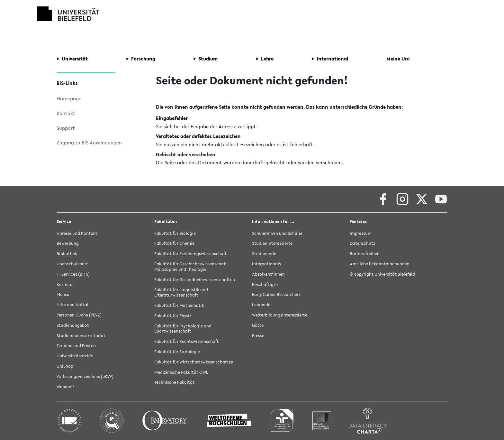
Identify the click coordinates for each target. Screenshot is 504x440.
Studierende (264, 254)
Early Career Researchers (276, 294)
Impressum (361, 233)
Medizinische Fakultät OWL (181, 372)
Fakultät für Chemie (174, 243)
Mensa (63, 294)
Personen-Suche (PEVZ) (79, 315)
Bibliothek (67, 254)
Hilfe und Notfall (73, 305)
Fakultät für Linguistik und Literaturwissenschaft (181, 292)
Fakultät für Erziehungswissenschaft (191, 254)
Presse (258, 336)
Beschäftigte (265, 284)
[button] (72, 59)
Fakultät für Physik (173, 316)
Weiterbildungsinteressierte (280, 315)
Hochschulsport (72, 264)
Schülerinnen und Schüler (277, 233)
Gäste (258, 325)
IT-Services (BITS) (73, 274)
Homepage (69, 98)
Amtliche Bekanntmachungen (380, 264)
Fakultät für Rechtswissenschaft (187, 341)
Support (66, 128)
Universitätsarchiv (75, 356)
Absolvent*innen (268, 274)
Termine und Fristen (76, 346)
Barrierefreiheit (365, 254)
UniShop (65, 366)
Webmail (65, 387)
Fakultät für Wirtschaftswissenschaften (194, 362)
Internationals (266, 264)
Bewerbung (68, 243)
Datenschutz (362, 243)
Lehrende (261, 305)
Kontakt (66, 113)
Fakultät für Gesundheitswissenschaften (195, 280)
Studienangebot (73, 325)
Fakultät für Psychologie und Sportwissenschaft (183, 329)
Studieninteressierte (272, 243)
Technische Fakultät (174, 382)
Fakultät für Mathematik (179, 305)
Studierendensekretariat (81, 336)
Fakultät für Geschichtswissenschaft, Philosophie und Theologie (192, 267)
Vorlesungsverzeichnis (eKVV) (85, 376)
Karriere (64, 284)
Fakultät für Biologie (175, 233)
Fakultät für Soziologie (177, 352)
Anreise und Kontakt (77, 233)
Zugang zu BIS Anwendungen (89, 142)
